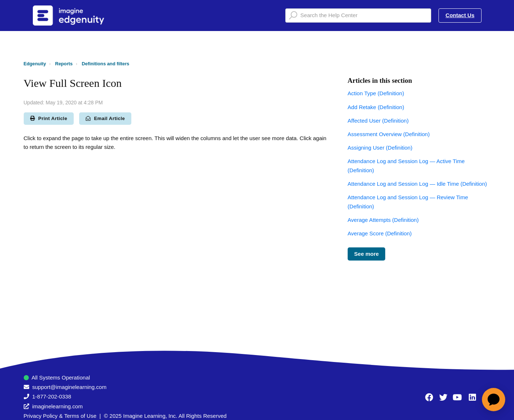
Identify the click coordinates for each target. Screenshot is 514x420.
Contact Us (460, 15)
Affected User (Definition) (378, 121)
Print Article (49, 118)
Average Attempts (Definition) (383, 220)
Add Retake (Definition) (376, 107)
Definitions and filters (105, 64)
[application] (494, 400)
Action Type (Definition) (376, 93)
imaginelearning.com (57, 406)
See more (367, 254)
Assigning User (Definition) (380, 148)
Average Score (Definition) (380, 233)
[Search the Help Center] (358, 16)
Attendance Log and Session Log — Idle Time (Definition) (417, 184)
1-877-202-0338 (52, 396)
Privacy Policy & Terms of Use (60, 416)
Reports (64, 64)
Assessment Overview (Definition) (389, 134)
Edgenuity (35, 64)
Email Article (105, 118)
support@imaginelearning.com (69, 387)
